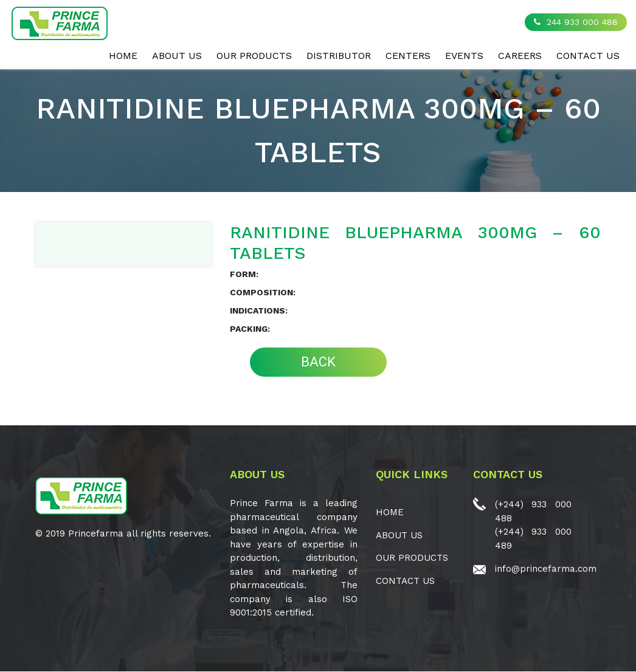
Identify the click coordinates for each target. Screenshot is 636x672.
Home (123, 56)
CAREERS (520, 56)
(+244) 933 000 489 (533, 539)
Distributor (339, 56)
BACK (318, 362)
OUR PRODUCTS (254, 56)
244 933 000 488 (576, 22)
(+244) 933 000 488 (533, 511)
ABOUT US (177, 56)
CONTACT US (588, 56)
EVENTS (464, 56)
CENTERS (408, 56)
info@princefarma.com (546, 569)
